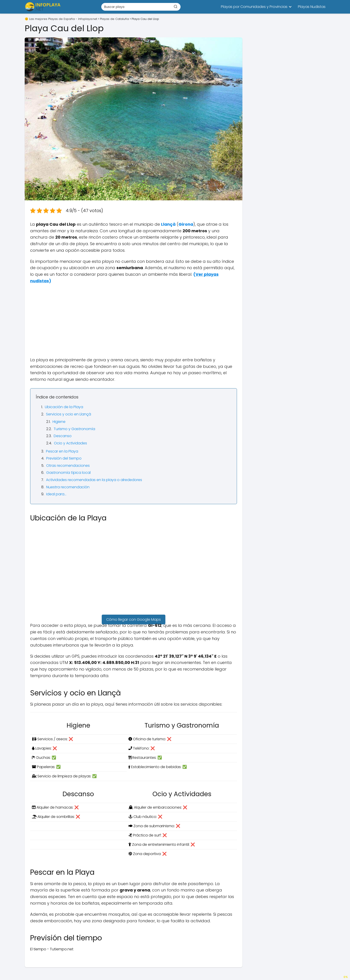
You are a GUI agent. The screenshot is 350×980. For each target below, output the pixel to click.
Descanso (63, 436)
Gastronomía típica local (68, 473)
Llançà (168, 224)
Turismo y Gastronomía (74, 429)
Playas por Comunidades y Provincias (254, 7)
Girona (186, 224)
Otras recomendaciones (68, 466)
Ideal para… (56, 494)
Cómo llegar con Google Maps (134, 619)
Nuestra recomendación (68, 487)
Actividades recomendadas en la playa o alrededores (94, 480)
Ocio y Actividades (70, 443)
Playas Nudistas (312, 7)
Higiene (59, 422)
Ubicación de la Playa (64, 407)
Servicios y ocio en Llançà (69, 414)
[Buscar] (176, 7)
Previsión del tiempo (64, 458)
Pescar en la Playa (62, 451)
